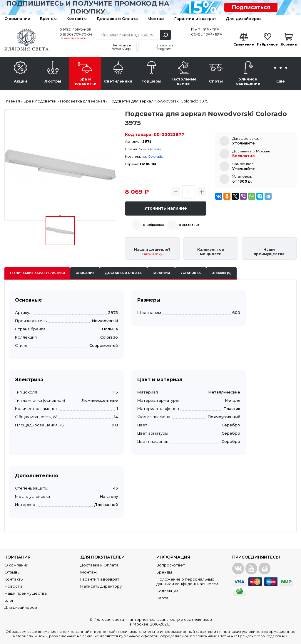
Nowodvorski (150, 149)
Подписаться (251, 7)
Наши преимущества (26, 593)
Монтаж (156, 19)
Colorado (155, 156)
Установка (191, 273)
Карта (162, 598)
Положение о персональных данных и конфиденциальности (187, 581)
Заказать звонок (73, 38)
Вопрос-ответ (171, 565)
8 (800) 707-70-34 (76, 34)
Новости (13, 586)
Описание (85, 273)
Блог (9, 600)
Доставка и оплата (123, 273)
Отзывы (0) (221, 273)
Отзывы (12, 572)
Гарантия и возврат (195, 19)
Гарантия (161, 273)
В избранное (154, 225)
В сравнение (189, 225)
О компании (17, 19)
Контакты (77, 19)
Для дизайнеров (244, 19)
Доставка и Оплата (117, 19)
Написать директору (101, 586)
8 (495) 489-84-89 (75, 29)
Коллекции (167, 591)
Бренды (48, 19)
